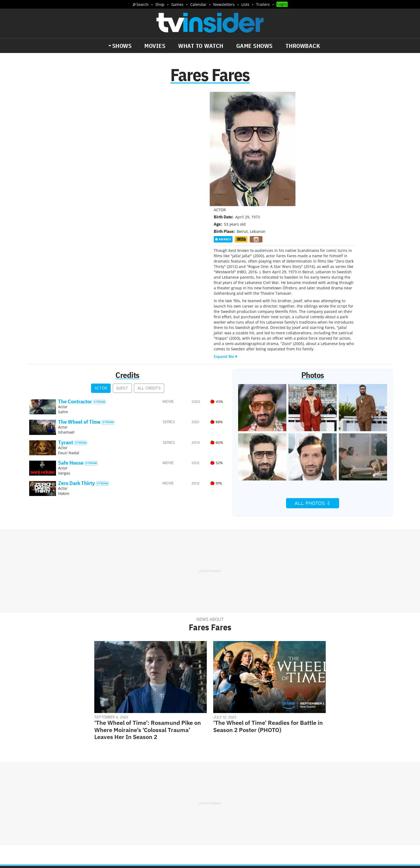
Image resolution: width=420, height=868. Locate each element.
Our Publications (241, 805)
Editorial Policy (268, 777)
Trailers (263, 4)
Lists (245, 4)
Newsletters (224, 4)
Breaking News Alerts (142, 801)
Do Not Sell (279, 784)
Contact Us (298, 777)
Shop (160, 4)
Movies (155, 46)
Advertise (239, 777)
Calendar (198, 4)
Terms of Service (248, 784)
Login (282, 4)
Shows (122, 46)
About (220, 777)
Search (142, 4)
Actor (101, 274)
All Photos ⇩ (313, 389)
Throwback (303, 46)
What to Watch (201, 46)
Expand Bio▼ (226, 243)
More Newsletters (54, 816)
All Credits (149, 274)
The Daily (49, 801)
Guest (122, 274)
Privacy (221, 784)
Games (177, 4)
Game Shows (254, 46)
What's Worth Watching (91, 801)
